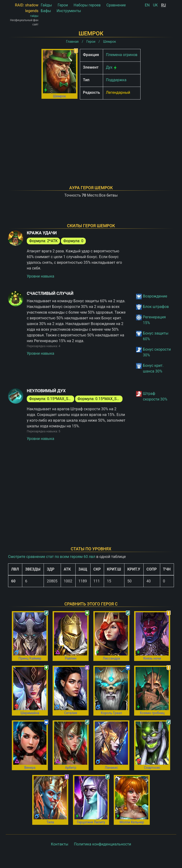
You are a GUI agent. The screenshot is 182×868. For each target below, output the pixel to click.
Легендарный (118, 92)
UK (155, 5)
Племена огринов (122, 55)
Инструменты (69, 11)
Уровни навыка (41, 276)
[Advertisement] (91, 136)
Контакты (60, 844)
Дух (109, 67)
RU (164, 5)
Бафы (46, 11)
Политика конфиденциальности (102, 844)
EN (147, 5)
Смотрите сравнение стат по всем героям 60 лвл (52, 557)
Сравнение (116, 5)
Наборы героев (87, 5)
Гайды (46, 5)
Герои (63, 5)
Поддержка (116, 80)
